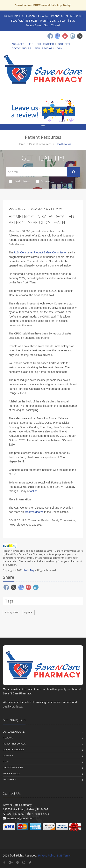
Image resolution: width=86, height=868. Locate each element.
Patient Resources (40, 144)
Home (21, 144)
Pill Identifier (45, 44)
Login (59, 48)
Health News (20, 181)
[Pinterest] (65, 36)
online (34, 491)
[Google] (58, 36)
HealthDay (29, 570)
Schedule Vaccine (14, 732)
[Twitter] (80, 36)
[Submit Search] (74, 172)
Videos (43, 181)
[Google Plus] (11, 862)
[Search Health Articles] (36, 172)
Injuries (28, 613)
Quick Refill (65, 44)
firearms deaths (34, 512)
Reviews (8, 738)
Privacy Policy (12, 774)
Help (30, 44)
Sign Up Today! (43, 48)
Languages (17, 44)
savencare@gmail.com (20, 818)
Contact (8, 756)
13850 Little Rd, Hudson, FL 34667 (26, 16)
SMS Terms (9, 779)
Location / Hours (21, 48)
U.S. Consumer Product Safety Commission (41, 252)
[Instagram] (72, 36)
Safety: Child (12, 613)
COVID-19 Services (14, 750)
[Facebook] (50, 36)
